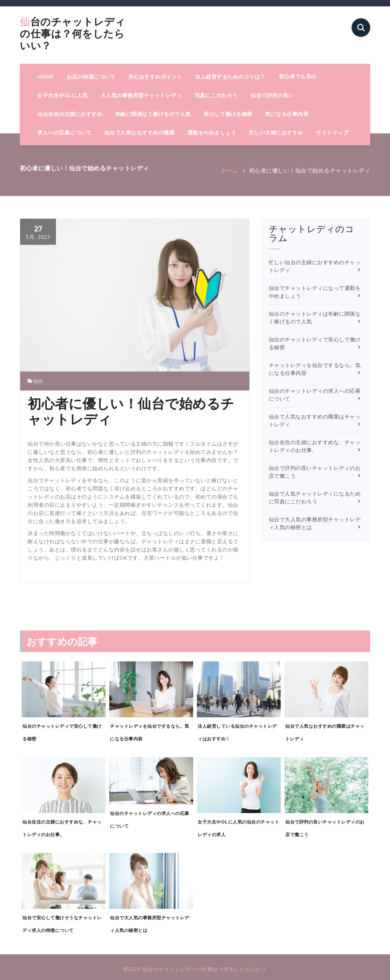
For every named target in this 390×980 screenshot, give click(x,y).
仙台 (38, 381)
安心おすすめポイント (155, 77)
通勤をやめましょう (212, 132)
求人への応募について (64, 132)
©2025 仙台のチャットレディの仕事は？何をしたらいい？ (195, 969)
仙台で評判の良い (272, 95)
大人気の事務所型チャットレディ (141, 95)
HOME (45, 77)
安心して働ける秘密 (228, 114)
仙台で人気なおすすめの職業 (140, 132)
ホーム (229, 170)
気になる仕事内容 (287, 114)
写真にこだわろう (216, 95)
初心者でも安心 (298, 76)
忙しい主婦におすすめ (276, 132)
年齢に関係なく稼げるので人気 (153, 114)
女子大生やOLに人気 (62, 95)
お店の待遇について (91, 77)
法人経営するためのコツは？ (230, 77)
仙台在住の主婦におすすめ (70, 114)
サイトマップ (332, 132)
